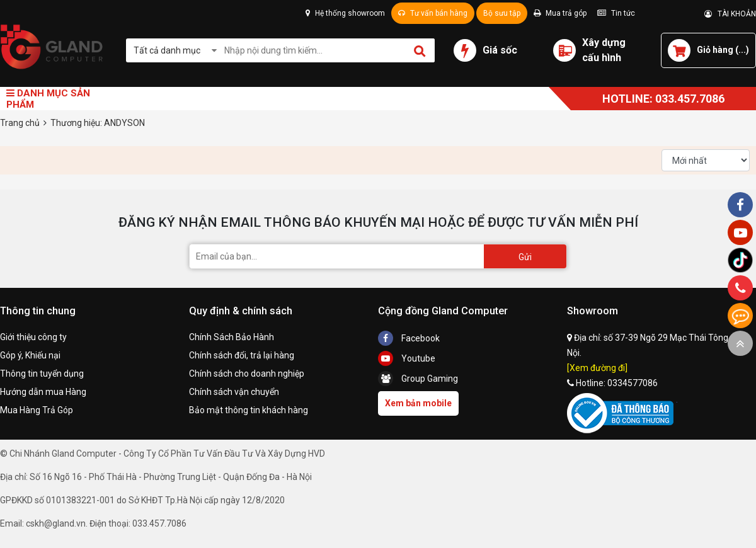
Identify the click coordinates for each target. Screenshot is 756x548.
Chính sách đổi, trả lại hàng (242, 355)
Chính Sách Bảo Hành (232, 337)
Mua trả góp (560, 13)
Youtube (407, 358)
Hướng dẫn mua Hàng (43, 392)
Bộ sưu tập (502, 13)
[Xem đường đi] (597, 368)
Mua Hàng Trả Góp (37, 410)
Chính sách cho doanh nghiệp (247, 374)
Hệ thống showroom (345, 13)
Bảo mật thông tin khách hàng (249, 410)
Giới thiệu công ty (33, 337)
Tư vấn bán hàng (433, 13)
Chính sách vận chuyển (234, 392)
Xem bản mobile (418, 403)
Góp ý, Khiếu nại (30, 355)
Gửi (525, 257)
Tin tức (616, 13)
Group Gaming (418, 379)
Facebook (409, 338)
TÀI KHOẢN (730, 14)
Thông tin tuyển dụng (42, 374)
